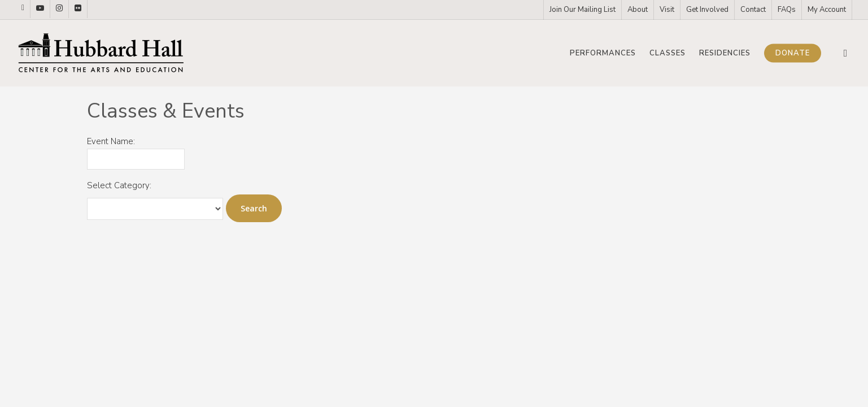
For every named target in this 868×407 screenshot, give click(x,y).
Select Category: (119, 185)
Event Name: (111, 141)
